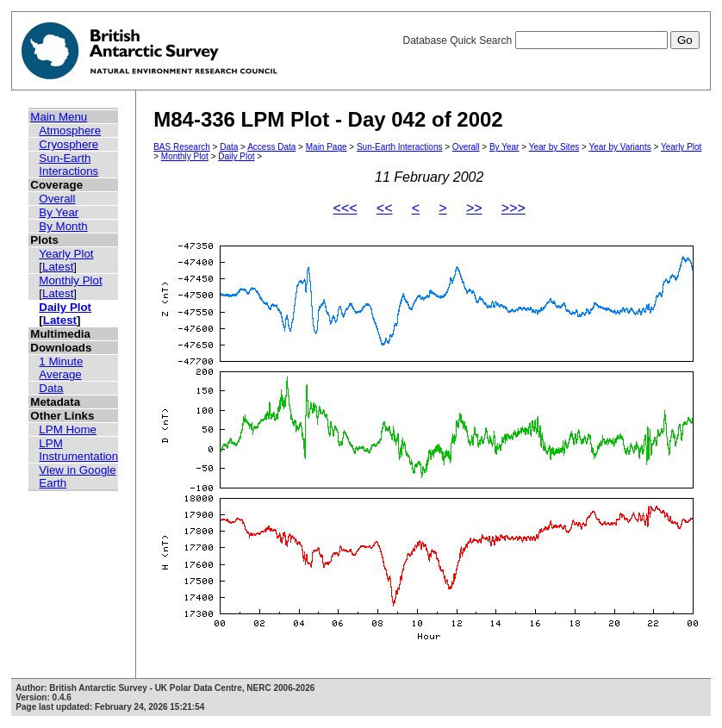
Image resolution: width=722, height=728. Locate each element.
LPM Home (68, 429)
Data (51, 388)
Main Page (327, 147)
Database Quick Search (551, 40)
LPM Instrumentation (78, 450)
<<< (345, 208)
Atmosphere (70, 131)
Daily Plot (65, 307)
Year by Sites (554, 147)
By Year (59, 212)
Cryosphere (68, 144)
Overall (57, 199)
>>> (513, 208)
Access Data (271, 147)
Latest (58, 267)
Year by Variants (619, 147)
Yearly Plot (66, 254)
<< (385, 208)
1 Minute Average (61, 368)
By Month (63, 226)
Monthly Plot (70, 280)
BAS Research (182, 147)
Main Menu (59, 117)
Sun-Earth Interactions (68, 165)
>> (474, 208)
